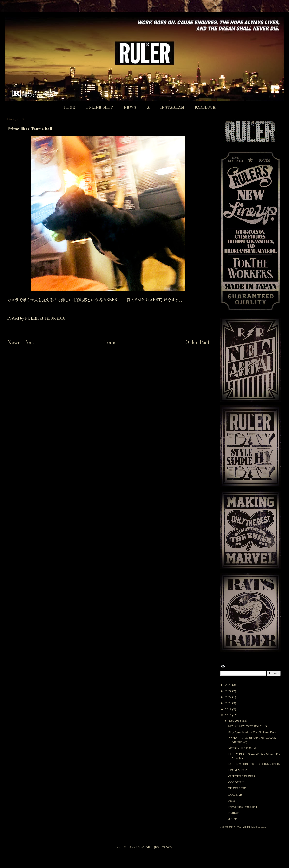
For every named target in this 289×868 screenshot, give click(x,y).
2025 (229, 685)
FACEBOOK (205, 108)
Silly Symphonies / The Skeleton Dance (253, 732)
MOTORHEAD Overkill (244, 748)
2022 (229, 697)
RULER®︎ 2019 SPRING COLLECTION (254, 764)
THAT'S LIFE (237, 788)
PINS (231, 800)
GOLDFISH (236, 782)
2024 (229, 691)
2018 (229, 715)
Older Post (197, 343)
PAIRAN (234, 813)
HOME (69, 108)
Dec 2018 (235, 721)
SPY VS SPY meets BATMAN (247, 726)
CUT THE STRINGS (241, 776)
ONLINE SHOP (99, 108)
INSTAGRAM (172, 108)
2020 (229, 703)
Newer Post (21, 343)
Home (110, 343)
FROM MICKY (238, 770)
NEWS (130, 108)
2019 (229, 709)
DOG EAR (235, 794)
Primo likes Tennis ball (243, 807)
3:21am (233, 819)
